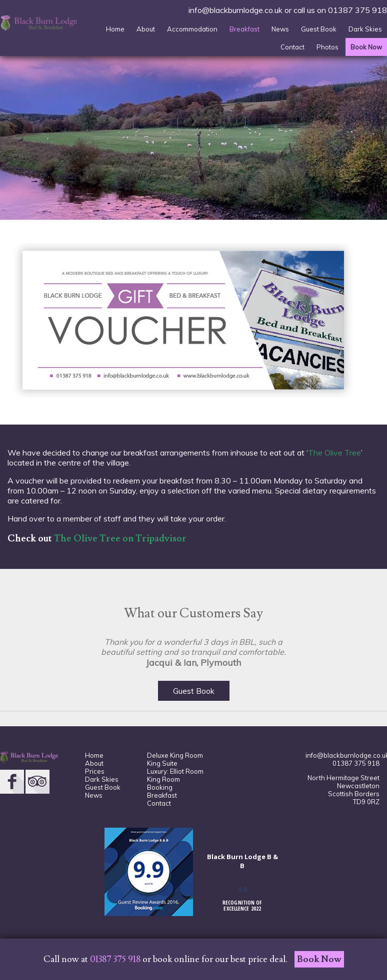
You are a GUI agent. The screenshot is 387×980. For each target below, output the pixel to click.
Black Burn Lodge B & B (242, 861)
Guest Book (319, 29)
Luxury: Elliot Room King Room (175, 775)
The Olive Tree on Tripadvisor (120, 538)
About (146, 29)
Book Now (366, 47)
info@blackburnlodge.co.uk (235, 10)
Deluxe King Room (175, 755)
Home (115, 29)
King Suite (162, 763)
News (280, 29)
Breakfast (244, 29)
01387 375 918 (357, 10)
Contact (292, 47)
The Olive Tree (334, 453)
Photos (327, 47)
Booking (160, 787)
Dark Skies (365, 29)
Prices (95, 771)
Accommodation (192, 29)
